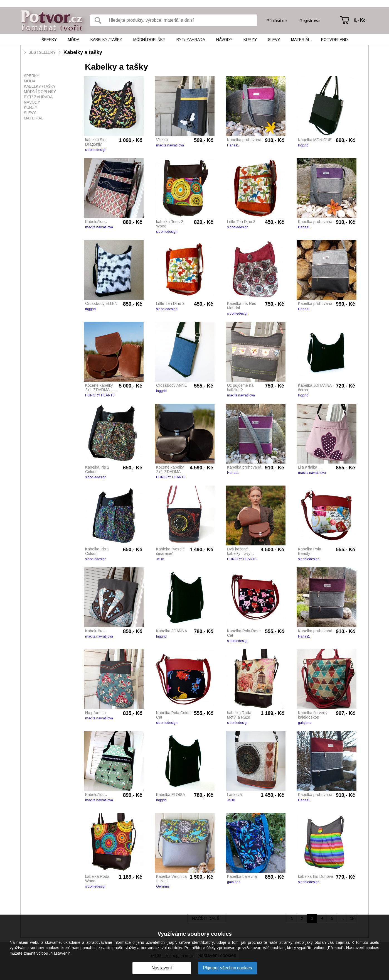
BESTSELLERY (42, 52)
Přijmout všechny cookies (227, 968)
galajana (305, 723)
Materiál (301, 40)
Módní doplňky (149, 40)
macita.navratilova (170, 145)
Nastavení (162, 968)
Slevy (274, 40)
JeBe (160, 559)
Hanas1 (233, 145)
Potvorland (334, 40)
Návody (224, 40)
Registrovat (310, 20)
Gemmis (163, 886)
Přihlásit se (276, 20)
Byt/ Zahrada (191, 40)
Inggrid (303, 145)
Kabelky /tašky (106, 40)
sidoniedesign (96, 150)
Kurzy (250, 40)
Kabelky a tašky (83, 52)
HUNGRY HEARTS (100, 395)
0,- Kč (360, 20)
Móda (74, 40)
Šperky (49, 40)
